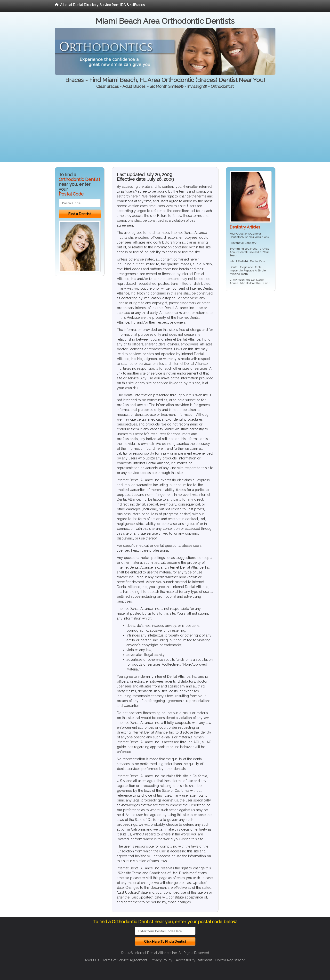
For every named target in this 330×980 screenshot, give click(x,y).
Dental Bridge (239, 267)
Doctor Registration (230, 960)
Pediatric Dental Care (252, 261)
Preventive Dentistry (243, 243)
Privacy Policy (161, 960)
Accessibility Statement (194, 960)
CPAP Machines (240, 280)
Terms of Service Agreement (125, 960)
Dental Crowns (248, 252)
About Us (92, 960)
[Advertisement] (165, 128)
